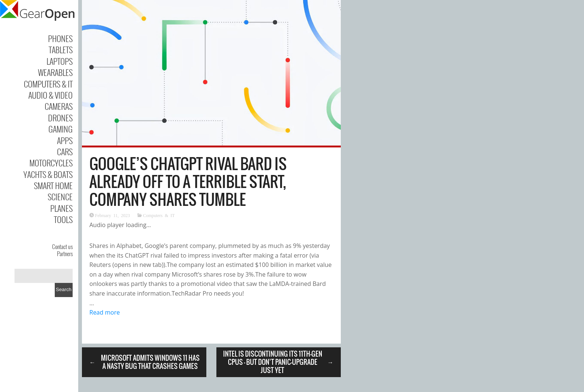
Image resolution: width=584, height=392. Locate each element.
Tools (63, 219)
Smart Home (53, 185)
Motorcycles (51, 163)
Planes (61, 208)
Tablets (61, 50)
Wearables (55, 72)
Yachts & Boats (48, 174)
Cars (65, 152)
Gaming (61, 129)
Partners (65, 254)
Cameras (59, 106)
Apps (65, 140)
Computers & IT (48, 84)
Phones (60, 38)
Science (60, 197)
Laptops (60, 61)
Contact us (62, 246)
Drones (60, 118)
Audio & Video (50, 95)
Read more (105, 312)
